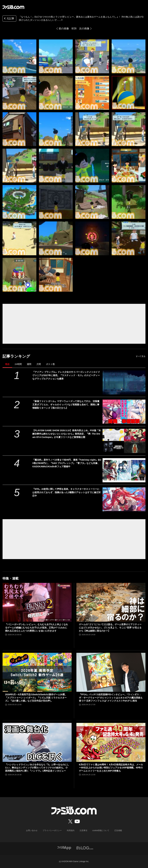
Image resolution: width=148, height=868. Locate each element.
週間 (29, 364)
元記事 (9, 19)
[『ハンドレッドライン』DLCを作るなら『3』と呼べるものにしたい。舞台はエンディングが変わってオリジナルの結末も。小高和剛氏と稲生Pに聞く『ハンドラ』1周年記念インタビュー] (37, 742)
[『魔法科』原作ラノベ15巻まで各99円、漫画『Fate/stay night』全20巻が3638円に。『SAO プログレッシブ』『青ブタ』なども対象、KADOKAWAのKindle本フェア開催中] (124, 470)
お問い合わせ (32, 830)
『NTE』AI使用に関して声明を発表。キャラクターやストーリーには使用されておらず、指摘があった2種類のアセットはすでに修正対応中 (67, 492)
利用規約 (71, 830)
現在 (7, 364)
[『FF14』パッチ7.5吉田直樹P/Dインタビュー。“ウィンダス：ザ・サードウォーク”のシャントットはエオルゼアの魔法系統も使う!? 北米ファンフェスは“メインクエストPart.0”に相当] (111, 672)
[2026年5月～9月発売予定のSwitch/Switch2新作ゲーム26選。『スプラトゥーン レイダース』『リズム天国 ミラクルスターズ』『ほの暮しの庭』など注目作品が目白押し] (37, 672)
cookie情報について (101, 830)
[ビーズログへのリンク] (85, 848)
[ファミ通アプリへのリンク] (64, 848)
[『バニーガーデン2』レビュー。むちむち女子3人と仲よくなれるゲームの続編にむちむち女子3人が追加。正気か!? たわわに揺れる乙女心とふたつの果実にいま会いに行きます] (37, 602)
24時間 (18, 364)
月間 (39, 364)
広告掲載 (118, 830)
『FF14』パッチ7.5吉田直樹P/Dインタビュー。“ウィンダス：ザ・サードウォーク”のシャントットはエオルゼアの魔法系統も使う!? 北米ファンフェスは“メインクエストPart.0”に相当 (111, 698)
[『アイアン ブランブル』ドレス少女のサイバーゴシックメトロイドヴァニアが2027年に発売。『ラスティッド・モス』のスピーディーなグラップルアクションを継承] (124, 382)
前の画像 (64, 28)
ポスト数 (50, 364)
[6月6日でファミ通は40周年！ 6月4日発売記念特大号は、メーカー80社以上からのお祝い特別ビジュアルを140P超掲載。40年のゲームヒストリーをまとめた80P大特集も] (111, 742)
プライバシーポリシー (52, 830)
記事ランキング (16, 356)
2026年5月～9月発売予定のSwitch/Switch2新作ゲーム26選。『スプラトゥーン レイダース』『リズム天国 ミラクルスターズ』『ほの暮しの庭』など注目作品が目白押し (36, 698)
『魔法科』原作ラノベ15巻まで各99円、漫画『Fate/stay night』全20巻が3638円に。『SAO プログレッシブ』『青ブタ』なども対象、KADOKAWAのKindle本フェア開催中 (67, 463)
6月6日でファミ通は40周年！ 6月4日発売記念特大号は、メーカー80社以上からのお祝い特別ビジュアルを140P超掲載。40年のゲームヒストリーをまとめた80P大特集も (111, 768)
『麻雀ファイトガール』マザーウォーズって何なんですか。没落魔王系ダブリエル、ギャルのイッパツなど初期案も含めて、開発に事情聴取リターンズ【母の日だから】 (66, 405)
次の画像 (84, 28)
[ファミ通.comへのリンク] (13, 7)
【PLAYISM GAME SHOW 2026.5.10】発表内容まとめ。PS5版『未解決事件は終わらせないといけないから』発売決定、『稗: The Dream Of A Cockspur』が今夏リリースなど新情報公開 (67, 434)
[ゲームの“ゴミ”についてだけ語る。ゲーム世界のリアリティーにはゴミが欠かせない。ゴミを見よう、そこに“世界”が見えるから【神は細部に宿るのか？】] (111, 602)
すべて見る (141, 356)
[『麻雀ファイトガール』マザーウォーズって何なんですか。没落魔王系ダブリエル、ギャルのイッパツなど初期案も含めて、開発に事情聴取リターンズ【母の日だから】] (124, 412)
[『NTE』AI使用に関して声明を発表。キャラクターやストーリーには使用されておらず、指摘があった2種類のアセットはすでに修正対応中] (124, 499)
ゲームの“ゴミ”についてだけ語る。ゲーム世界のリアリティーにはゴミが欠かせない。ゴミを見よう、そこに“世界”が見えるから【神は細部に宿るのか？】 (110, 627)
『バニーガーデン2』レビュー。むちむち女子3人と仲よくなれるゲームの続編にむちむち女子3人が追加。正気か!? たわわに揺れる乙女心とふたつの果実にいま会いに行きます (37, 627)
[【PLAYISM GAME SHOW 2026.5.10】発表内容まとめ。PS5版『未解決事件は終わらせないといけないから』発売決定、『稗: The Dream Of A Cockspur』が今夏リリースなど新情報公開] (124, 441)
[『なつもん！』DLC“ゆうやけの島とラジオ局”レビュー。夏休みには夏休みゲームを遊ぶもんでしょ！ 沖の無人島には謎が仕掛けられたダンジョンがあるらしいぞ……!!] (19, 56)
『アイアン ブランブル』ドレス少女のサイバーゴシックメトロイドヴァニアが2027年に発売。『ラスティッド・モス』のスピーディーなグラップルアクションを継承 (66, 375)
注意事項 (83, 830)
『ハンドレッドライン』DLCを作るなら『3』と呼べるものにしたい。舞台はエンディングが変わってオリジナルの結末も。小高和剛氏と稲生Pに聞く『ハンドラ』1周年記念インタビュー (37, 768)
